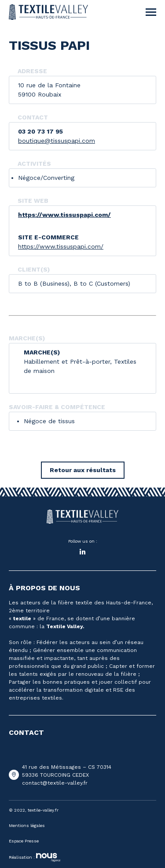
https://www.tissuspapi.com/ (64, 215)
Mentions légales (27, 825)
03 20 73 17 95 (40, 131)
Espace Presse (24, 841)
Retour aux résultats (83, 470)
